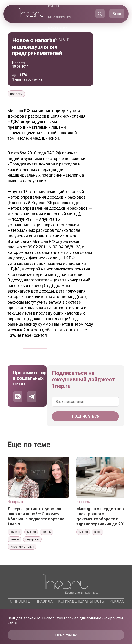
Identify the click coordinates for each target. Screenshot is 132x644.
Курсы (54, 6)
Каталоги (61, 39)
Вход (117, 14)
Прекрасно (66, 635)
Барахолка (58, 28)
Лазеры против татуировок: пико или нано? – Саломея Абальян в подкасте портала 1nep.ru (36, 516)
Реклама (118, 601)
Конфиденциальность (81, 601)
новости (16, 94)
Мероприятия (60, 17)
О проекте (20, 601)
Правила (44, 601)
